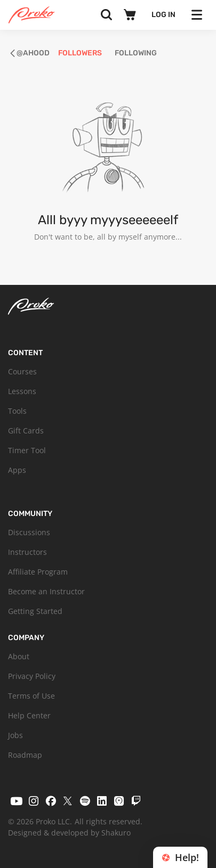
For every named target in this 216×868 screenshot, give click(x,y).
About (19, 656)
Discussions (29, 532)
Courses (22, 371)
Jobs (15, 735)
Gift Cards (26, 431)
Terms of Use (31, 696)
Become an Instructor (46, 591)
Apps (17, 470)
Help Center (29, 715)
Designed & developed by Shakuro (69, 833)
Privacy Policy (32, 676)
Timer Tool (27, 450)
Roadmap (25, 755)
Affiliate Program (38, 572)
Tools (17, 411)
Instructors (27, 552)
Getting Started (35, 611)
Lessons (22, 391)
